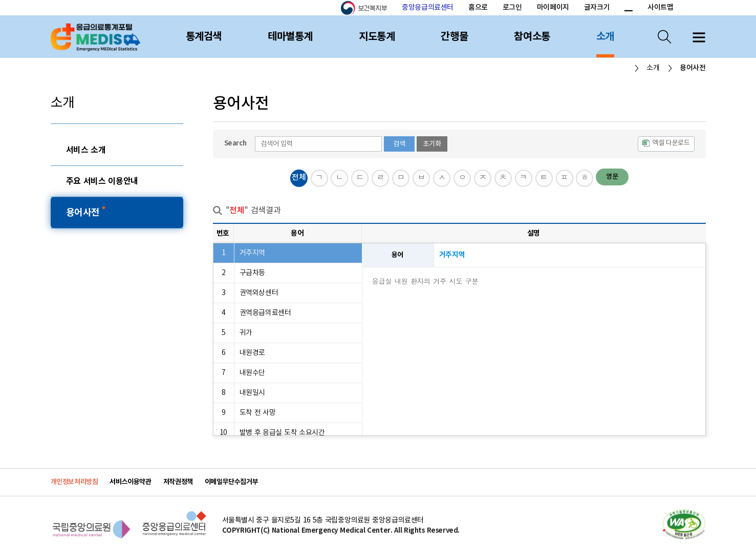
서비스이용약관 (130, 482)
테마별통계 (290, 37)
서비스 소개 (86, 150)
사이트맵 (660, 7)
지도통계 (377, 37)
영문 (612, 177)
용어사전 (84, 213)
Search (235, 143)
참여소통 (532, 37)
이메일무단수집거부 (232, 482)
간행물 (454, 37)
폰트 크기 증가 (616, 8)
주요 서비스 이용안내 (102, 181)
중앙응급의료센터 (428, 7)
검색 (399, 144)
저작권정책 (178, 482)
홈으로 (478, 7)
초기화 (432, 144)
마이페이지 (553, 7)
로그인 (512, 7)
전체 (299, 177)
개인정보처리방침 (74, 482)
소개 (605, 37)
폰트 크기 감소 (628, 8)
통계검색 (204, 37)
